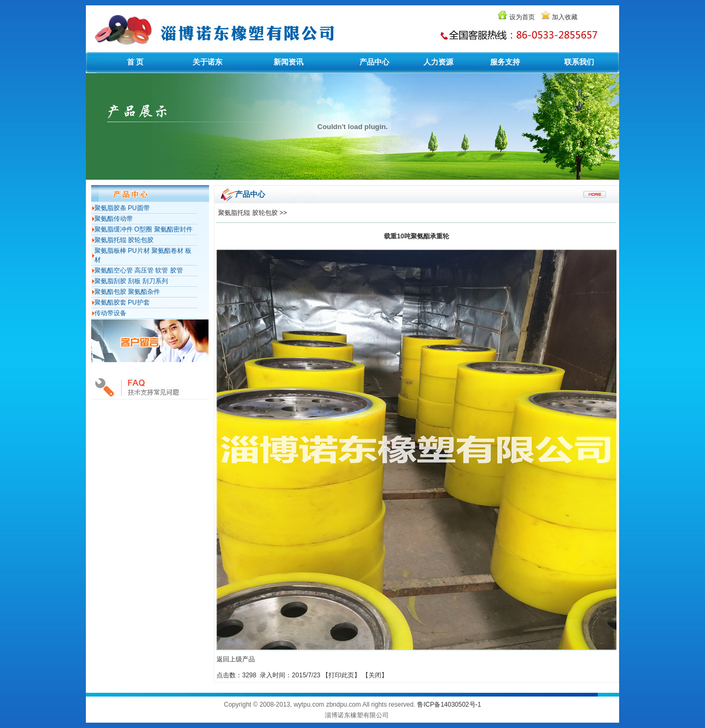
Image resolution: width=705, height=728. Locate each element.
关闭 (375, 675)
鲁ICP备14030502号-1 (449, 705)
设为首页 (522, 17)
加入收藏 (565, 17)
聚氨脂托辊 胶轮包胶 (248, 213)
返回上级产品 (236, 659)
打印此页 (341, 675)
